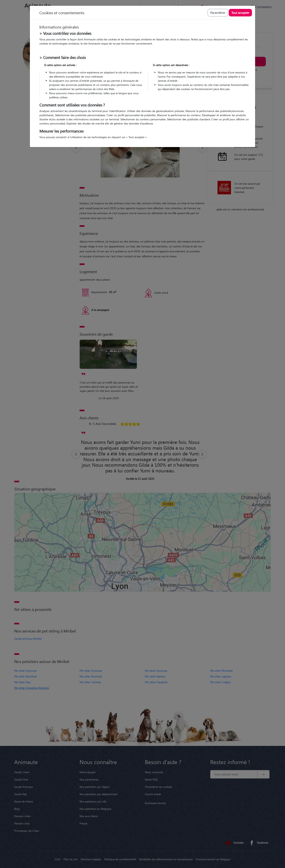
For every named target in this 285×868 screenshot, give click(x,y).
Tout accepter (240, 13)
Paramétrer (218, 13)
